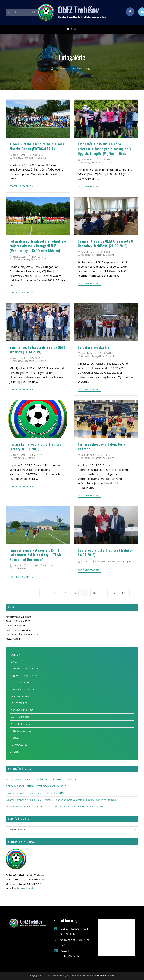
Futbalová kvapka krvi (94, 348)
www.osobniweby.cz (105, 976)
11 (104, 593)
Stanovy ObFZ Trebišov (24, 669)
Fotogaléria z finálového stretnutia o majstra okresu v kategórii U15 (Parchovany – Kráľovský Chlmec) (38, 246)
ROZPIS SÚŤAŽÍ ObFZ (23, 690)
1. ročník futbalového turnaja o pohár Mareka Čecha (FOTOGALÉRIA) (38, 147)
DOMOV (15, 655)
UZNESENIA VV (19, 704)
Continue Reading (21, 187)
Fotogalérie (30, 158)
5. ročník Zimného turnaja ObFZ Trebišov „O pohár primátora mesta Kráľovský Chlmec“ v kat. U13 (61, 800)
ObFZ (14, 662)
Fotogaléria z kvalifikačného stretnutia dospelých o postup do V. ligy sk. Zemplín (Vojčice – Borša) (105, 149)
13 (123, 593)
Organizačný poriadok (24, 676)
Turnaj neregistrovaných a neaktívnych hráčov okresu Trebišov (41, 780)
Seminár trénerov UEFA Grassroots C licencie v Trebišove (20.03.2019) (105, 244)
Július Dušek (19, 155)
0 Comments (19, 569)
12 (114, 593)
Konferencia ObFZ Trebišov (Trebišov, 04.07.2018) (106, 553)
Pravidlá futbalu (20, 724)
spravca (17, 566)
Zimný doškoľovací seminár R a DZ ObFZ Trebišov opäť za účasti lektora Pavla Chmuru (54, 807)
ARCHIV (15, 752)
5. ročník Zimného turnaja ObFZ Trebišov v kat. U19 (35, 793)
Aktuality (17, 158)
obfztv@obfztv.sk (24, 889)
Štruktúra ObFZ (20, 683)
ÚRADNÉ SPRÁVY (21, 697)
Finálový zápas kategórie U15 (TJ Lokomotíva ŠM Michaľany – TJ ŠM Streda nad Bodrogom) (36, 555)
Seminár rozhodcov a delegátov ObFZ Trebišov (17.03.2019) (37, 350)
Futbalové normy (21, 731)
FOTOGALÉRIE (19, 745)
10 (94, 593)
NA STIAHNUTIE (20, 717)
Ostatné (42, 158)
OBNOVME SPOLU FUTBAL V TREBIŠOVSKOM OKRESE (36, 786)
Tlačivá (15, 738)
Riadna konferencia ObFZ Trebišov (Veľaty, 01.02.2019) (35, 447)
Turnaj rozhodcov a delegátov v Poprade (101, 447)
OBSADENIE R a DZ (22, 710)
